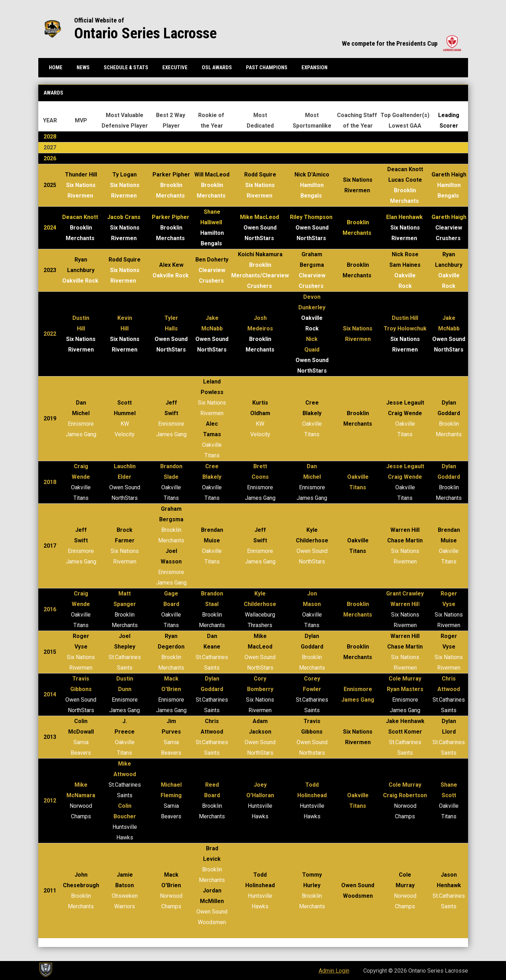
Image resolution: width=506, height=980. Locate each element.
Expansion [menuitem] (314, 67)
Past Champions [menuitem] (267, 67)
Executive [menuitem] (175, 67)
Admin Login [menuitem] (334, 971)
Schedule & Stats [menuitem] (126, 67)
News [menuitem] (83, 67)
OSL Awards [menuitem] (217, 67)
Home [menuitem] (56, 67)
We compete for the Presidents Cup (401, 44)
